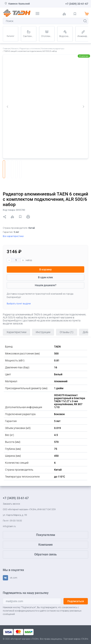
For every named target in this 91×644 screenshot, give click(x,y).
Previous (7, 106)
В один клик (45, 277)
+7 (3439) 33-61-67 (77, 4)
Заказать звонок (11, 504)
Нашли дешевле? (46, 285)
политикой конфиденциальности (20, 611)
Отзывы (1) (67, 332)
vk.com (14, 578)
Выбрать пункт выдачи (19, 304)
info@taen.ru (9, 526)
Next (84, 106)
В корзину (45, 269)
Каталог (11, 36)
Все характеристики (13, 236)
